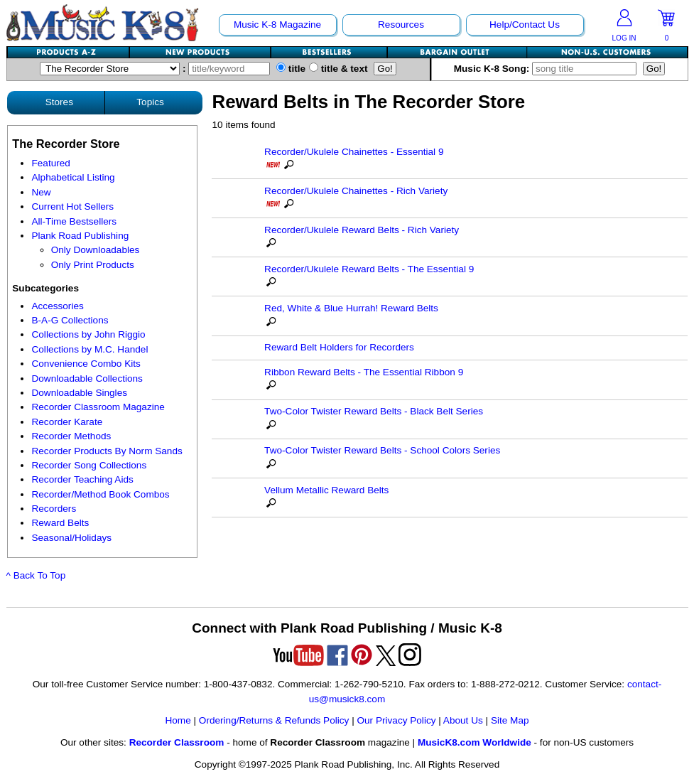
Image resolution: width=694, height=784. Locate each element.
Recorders (54, 509)
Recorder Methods (71, 436)
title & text (338, 69)
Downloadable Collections (87, 378)
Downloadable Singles (79, 393)
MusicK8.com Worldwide (475, 742)
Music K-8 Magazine (277, 25)
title (291, 69)
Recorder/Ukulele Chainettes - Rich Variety (356, 191)
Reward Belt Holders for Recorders (339, 347)
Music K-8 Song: (548, 69)
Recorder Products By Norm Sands (107, 451)
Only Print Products (93, 265)
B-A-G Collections (70, 320)
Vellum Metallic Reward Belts (326, 490)
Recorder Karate (67, 422)
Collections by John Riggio (88, 334)
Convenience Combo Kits (86, 364)
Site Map (510, 720)
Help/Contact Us (525, 25)
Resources (401, 25)
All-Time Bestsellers (74, 221)
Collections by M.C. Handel (90, 349)
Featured (50, 163)
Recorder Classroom (177, 742)
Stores (59, 102)
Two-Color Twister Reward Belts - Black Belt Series (374, 411)
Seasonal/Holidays (71, 538)
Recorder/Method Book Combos (100, 494)
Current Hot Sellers (72, 206)
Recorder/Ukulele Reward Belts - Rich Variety (362, 230)
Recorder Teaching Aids (82, 479)
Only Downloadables (96, 250)
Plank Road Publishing (80, 236)
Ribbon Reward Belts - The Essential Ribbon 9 (364, 372)
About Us (463, 720)
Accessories (57, 306)
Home (178, 720)
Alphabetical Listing (73, 177)
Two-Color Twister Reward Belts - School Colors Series (382, 450)
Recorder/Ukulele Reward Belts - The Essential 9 (369, 269)
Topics (150, 102)
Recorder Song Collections (89, 465)
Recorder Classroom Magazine (98, 407)
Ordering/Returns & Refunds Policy (274, 720)
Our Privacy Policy (396, 720)
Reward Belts (60, 523)
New (41, 192)
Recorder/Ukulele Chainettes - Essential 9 (354, 152)
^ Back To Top (36, 575)
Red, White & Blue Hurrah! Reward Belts (351, 308)
